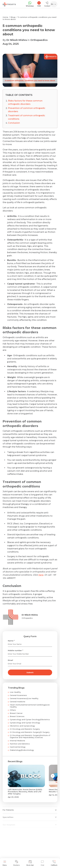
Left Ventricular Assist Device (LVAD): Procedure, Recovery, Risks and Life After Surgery (25, 792)
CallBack (54, 863)
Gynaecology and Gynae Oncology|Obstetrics (30, 719)
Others (13, 710)
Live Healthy (15, 692)
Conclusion (14, 123)
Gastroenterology (18, 747)
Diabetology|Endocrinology (22, 750)
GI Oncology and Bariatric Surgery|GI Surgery (30, 732)
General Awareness (18, 695)
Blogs (13, 17)
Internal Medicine (17, 741)
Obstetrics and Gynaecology (22, 726)
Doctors (17, 863)
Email (10, 660)
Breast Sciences (17, 716)
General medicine (18, 702)
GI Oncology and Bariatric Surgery (25, 729)
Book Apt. (30, 863)
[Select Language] (54, 4)
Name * (11, 641)
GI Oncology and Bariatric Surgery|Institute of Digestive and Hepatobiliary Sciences (30, 736)
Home (5, 17)
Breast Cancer (16, 713)
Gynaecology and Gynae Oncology (25, 723)
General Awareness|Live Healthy (24, 698)
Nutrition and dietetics (20, 744)
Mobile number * (15, 650)
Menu (5, 863)
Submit (30, 672)
